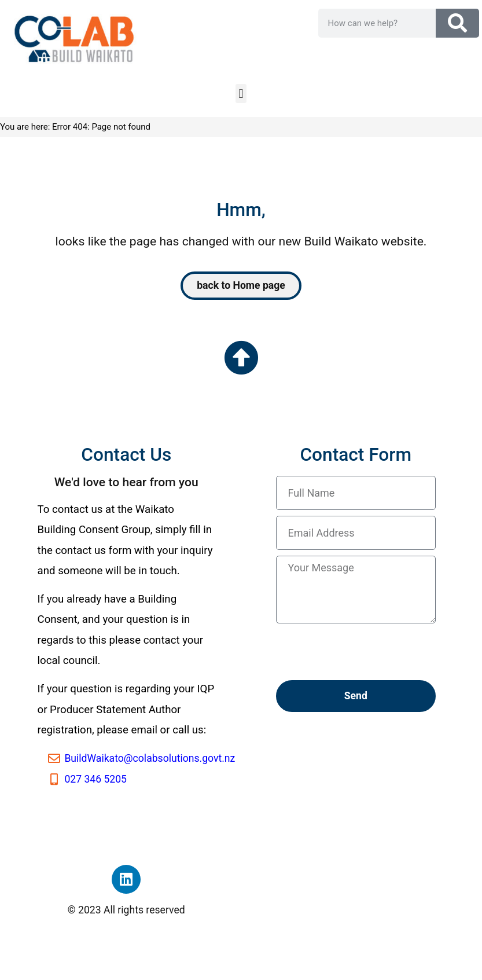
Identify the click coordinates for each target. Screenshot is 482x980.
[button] (241, 93)
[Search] (457, 23)
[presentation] (364, 652)
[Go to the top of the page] (241, 358)
